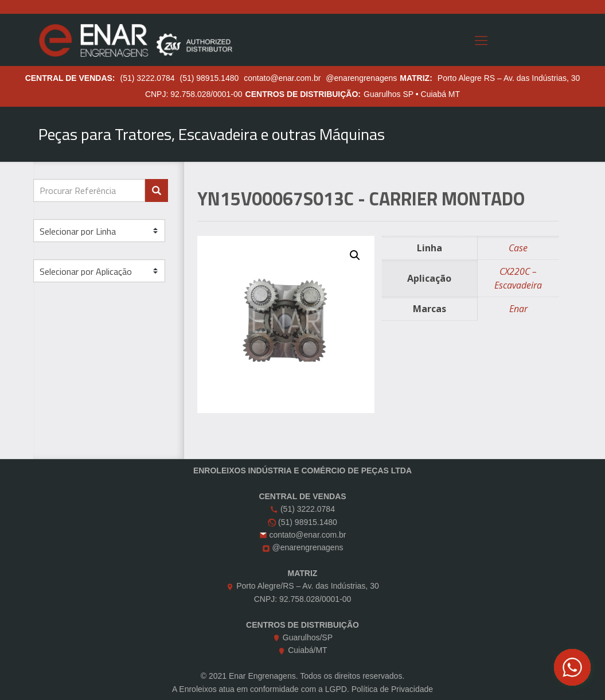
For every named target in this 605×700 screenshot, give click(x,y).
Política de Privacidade (392, 689)
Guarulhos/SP (308, 637)
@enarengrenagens (361, 78)
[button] (355, 255)
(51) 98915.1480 (210, 78)
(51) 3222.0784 (148, 78)
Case (518, 248)
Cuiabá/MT (307, 650)
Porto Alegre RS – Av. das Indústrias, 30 (509, 78)
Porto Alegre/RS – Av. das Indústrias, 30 (308, 586)
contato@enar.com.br (282, 78)
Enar (518, 309)
